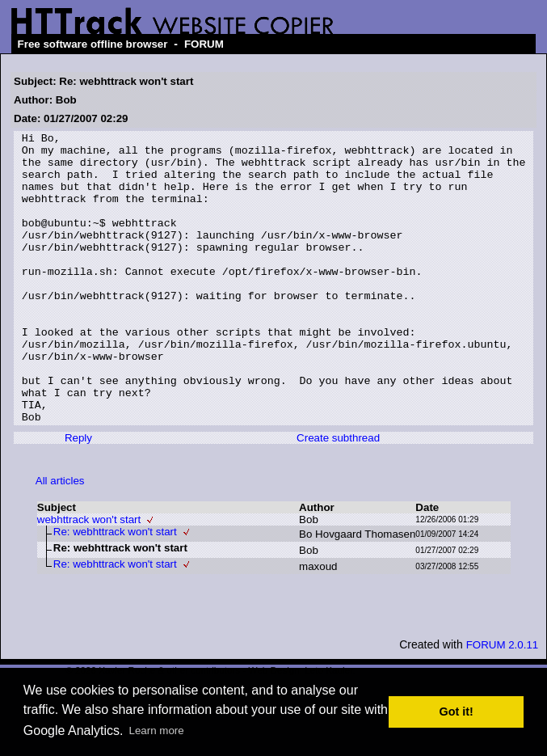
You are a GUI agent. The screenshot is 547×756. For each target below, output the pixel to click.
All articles (60, 539)
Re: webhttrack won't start (115, 590)
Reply (78, 496)
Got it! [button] (457, 712)
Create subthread (338, 496)
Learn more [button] (157, 731)
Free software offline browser (93, 44)
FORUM (204, 44)
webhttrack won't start (89, 578)
